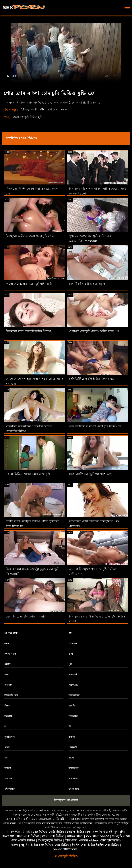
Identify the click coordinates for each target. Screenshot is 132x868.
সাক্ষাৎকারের (74, 695)
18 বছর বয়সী (30, 109)
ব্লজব (7, 675)
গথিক (7, 747)
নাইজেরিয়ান (10, 789)
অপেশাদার (73, 643)
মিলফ (7, 706)
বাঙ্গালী (72, 737)
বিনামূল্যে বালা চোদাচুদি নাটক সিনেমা (28, 331)
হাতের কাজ (74, 789)
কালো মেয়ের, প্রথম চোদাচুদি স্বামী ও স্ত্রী (29, 284)
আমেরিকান (73, 768)
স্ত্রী (70, 726)
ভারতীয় (72, 706)
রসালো (68, 109)
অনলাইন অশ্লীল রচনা (30, 810)
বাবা (6, 758)
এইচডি (7, 664)
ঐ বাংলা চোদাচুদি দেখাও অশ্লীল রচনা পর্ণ (94, 331)
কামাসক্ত (8, 685)
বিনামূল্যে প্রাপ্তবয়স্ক (66, 800)
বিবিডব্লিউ (73, 716)
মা (5, 726)
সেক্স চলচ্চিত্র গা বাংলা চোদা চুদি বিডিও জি (95, 426)
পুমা (70, 664)
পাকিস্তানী (73, 747)
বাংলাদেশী (73, 675)
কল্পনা (7, 643)
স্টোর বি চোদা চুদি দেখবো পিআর (26, 616)
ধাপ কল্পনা (73, 778)
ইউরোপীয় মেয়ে (11, 695)
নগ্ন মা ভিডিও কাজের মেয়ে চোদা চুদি (28, 474)
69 (44, 109)
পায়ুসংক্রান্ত (73, 685)
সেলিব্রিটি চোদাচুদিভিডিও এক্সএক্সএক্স (92, 379)
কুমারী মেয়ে (9, 737)
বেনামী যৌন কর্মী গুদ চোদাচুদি (87, 284)
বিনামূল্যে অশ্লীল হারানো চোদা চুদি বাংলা (30, 236)
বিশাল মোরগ (10, 654)
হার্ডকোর (8, 716)
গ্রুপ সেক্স (55, 109)
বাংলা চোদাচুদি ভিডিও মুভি (29, 117)
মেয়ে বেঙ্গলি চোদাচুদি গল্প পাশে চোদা (91, 474)
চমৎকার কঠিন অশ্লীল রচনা (22, 819)
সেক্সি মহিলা (60, 819)
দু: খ (71, 654)
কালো (71, 758)
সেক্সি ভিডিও (76, 810)
